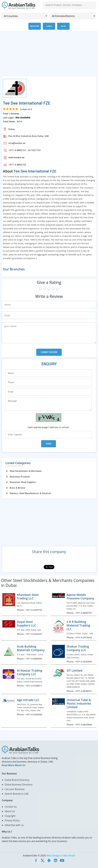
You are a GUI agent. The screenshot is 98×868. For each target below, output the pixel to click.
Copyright (10, 816)
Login (49, 26)
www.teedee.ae (16, 157)
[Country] (25, 16)
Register (35, 26)
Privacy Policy (12, 820)
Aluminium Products (20, 477)
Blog (63, 26)
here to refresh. (62, 427)
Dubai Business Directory (19, 785)
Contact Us (11, 807)
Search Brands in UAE (17, 794)
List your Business (15, 789)
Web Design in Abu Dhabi (61, 856)
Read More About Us (13, 765)
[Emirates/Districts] (73, 16)
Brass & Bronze (17, 488)
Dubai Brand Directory (17, 780)
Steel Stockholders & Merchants (26, 471)
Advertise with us (14, 825)
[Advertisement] (49, 55)
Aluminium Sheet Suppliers (23, 482)
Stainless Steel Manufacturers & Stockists (30, 493)
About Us (10, 811)
